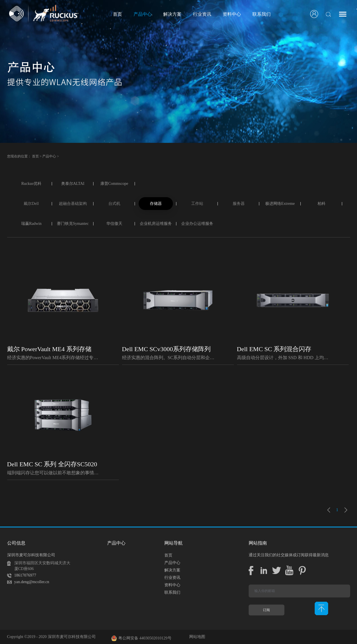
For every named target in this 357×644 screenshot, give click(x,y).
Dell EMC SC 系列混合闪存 (274, 349)
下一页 (346, 510)
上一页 (329, 510)
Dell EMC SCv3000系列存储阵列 (166, 349)
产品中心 (49, 156)
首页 (117, 14)
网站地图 (196, 637)
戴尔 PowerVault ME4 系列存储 (49, 349)
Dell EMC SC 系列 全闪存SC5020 (52, 464)
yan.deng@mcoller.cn (32, 582)
